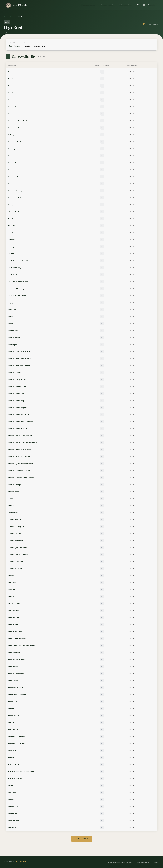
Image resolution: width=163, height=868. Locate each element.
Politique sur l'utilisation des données (119, 862)
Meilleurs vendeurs (125, 5)
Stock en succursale (88, 5)
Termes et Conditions (143, 862)
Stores (13, 17)
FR (138, 5)
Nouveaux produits (107, 5)
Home (6, 17)
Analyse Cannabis (21, 861)
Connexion (152, 5)
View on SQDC (82, 839)
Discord (157, 862)
